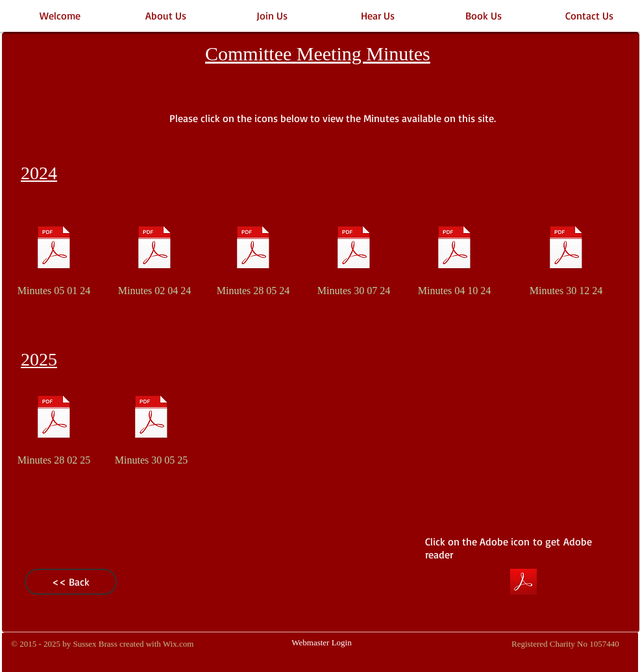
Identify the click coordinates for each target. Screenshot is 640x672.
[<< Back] (71, 582)
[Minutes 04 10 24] (454, 256)
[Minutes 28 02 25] (54, 425)
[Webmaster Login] (322, 643)
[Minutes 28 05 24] (253, 256)
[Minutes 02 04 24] (154, 256)
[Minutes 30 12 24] (566, 256)
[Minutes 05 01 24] (54, 256)
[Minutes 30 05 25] (151, 425)
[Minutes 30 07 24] (354, 256)
